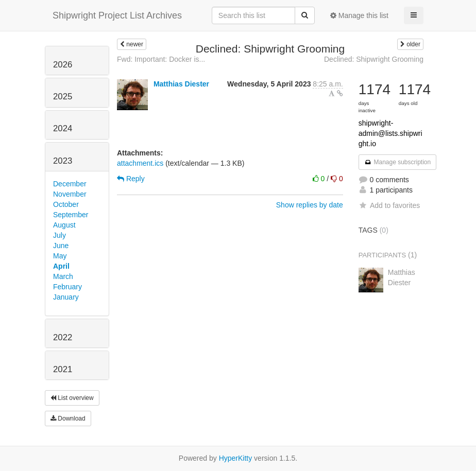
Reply (131, 179)
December (70, 184)
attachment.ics (140, 163)
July (59, 235)
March (63, 276)
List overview (72, 398)
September (71, 215)
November (70, 194)
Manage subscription (398, 162)
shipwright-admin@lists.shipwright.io (390, 133)
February (67, 287)
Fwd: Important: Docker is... (161, 59)
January (66, 297)
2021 (63, 369)
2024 (63, 128)
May (60, 256)
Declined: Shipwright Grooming (374, 59)
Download (68, 418)
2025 (63, 97)
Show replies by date (310, 205)
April (61, 266)
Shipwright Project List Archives (117, 15)
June (61, 246)
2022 (63, 337)
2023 (63, 161)
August (64, 225)
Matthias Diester (181, 84)
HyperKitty (236, 458)
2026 (63, 65)
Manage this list (359, 15)
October (66, 204)
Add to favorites (389, 205)
